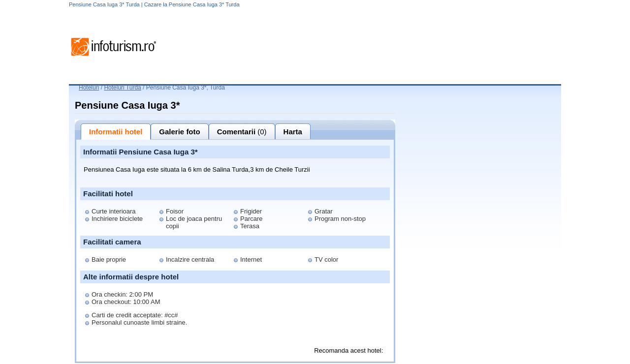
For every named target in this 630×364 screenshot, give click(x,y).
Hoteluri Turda (122, 88)
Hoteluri (89, 88)
